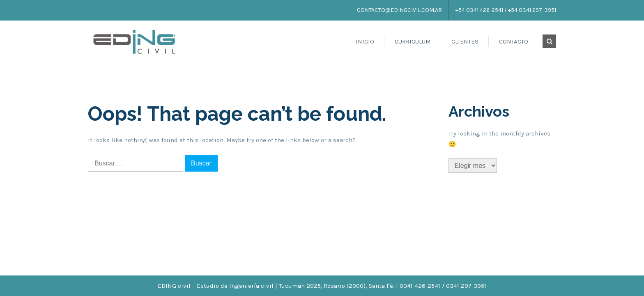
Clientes (465, 41)
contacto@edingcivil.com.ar (399, 10)
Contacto (514, 41)
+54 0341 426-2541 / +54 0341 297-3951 (506, 10)
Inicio (365, 41)
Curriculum (413, 41)
